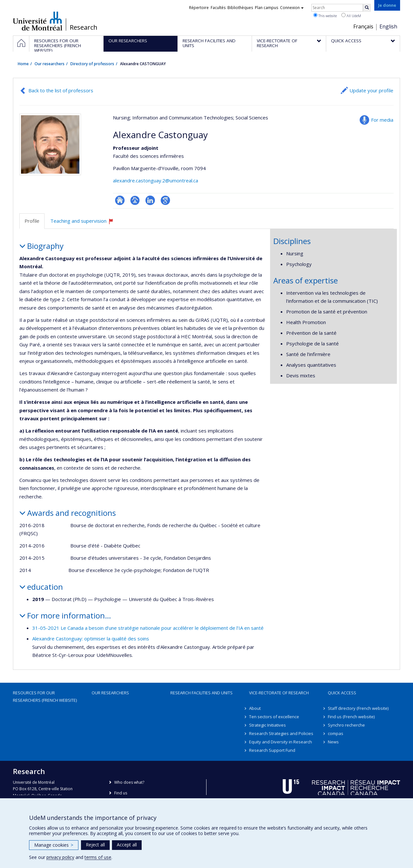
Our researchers (50, 64)
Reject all (95, 845)
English (388, 26)
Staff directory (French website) (358, 708)
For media (382, 120)
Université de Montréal (38, 21)
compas (336, 733)
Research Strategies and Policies (281, 733)
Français (363, 26)
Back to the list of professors (61, 90)
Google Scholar (165, 200)
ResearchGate (120, 200)
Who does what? (129, 782)
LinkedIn (150, 200)
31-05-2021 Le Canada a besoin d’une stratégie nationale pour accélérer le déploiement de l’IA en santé (148, 628)
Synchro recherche (346, 725)
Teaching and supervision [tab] (85, 223)
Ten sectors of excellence (274, 717)
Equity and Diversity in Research (281, 742)
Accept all (127, 845)
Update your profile (371, 90)
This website (325, 15)
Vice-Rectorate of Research (279, 693)
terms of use (98, 857)
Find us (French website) (351, 717)
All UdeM (351, 15)
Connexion (292, 8)
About (255, 708)
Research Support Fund (272, 750)
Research (84, 27)
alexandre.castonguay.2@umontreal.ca (156, 180)
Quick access (342, 693)
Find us (121, 793)
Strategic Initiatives (267, 725)
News (333, 742)
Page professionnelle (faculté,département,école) (135, 200)
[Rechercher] (367, 8)
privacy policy (60, 857)
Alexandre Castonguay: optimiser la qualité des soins (91, 638)
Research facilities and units (201, 693)
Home (23, 64)
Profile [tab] (32, 221)
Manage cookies (54, 845)
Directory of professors (92, 64)
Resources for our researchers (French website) (45, 696)
